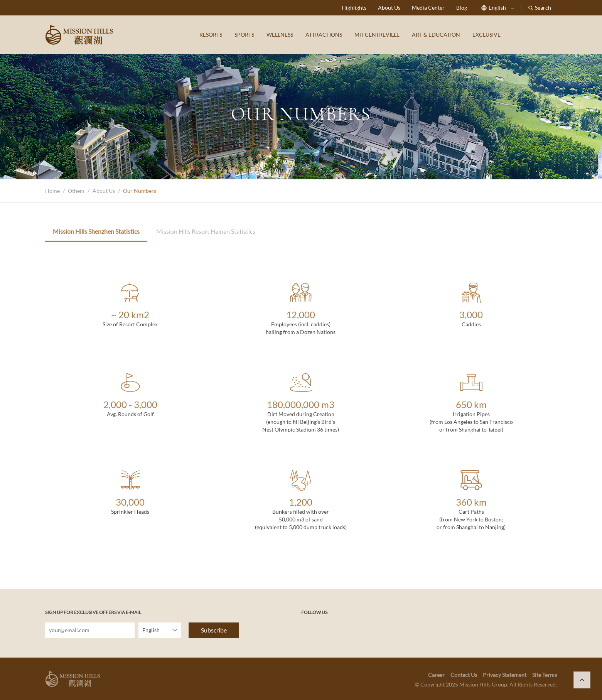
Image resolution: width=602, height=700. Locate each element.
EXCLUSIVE (486, 35)
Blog (462, 8)
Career (436, 675)
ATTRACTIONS (324, 35)
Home (52, 191)
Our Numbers (140, 191)
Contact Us (464, 675)
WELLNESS (280, 35)
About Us (389, 8)
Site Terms (545, 675)
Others (76, 191)
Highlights (354, 8)
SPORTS (244, 35)
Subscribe (214, 630)
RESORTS (211, 35)
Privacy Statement (505, 675)
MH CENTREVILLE (377, 35)
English (498, 8)
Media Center (428, 8)
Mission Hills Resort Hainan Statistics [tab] (206, 231)
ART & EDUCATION (436, 35)
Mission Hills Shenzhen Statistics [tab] (96, 231)
